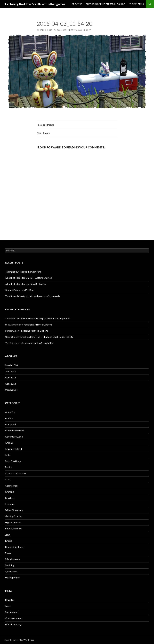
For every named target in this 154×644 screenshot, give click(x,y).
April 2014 (11, 384)
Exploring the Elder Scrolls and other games (35, 4)
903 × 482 (62, 30)
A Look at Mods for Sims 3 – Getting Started (29, 278)
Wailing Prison (13, 578)
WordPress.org (13, 624)
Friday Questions (14, 510)
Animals (9, 443)
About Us (10, 412)
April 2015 (11, 377)
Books (8, 467)
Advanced (10, 424)
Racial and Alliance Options (38, 325)
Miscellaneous (13, 559)
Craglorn (10, 498)
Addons (9, 418)
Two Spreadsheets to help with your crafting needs (33, 296)
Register (10, 600)
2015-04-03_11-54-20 (81, 30)
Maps (8, 553)
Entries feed (12, 612)
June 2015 (11, 371)
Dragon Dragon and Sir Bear (20, 290)
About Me (77, 4)
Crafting (10, 492)
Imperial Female (13, 528)
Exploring (10, 504)
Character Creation (15, 473)
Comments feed (14, 618)
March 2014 (11, 390)
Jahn (8, 535)
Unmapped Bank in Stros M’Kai (37, 343)
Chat (8, 479)
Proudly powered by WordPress (20, 640)
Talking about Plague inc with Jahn (23, 272)
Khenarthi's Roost (15, 547)
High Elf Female (13, 522)
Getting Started (14, 516)
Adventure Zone (14, 437)
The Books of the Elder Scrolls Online (106, 4)
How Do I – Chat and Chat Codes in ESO (52, 337)
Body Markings (13, 461)
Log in (8, 606)
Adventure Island (14, 430)
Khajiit (9, 541)
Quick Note (11, 571)
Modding (10, 565)
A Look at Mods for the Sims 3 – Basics (26, 284)
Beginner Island (13, 449)
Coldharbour (12, 486)
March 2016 (11, 365)
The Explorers (137, 4)
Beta (8, 455)
